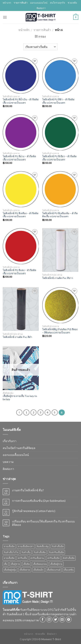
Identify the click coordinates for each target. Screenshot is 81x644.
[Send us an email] (62, 619)
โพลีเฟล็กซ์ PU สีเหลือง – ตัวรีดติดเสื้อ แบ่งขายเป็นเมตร (21, 215)
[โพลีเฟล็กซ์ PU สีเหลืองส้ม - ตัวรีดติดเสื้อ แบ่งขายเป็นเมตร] (60, 189)
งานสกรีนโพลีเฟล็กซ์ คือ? (28, 490)
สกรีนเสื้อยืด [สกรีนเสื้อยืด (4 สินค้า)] (53, 558)
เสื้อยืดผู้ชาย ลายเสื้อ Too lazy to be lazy (20, 398)
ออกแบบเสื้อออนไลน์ (16, 455)
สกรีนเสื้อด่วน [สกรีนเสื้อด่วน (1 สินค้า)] (37, 558)
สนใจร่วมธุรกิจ (58, 3)
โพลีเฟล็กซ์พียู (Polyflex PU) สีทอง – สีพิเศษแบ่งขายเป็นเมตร (60, 331)
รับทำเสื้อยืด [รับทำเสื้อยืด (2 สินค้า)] (58, 546)
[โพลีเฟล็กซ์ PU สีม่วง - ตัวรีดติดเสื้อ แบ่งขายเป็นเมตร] (21, 132)
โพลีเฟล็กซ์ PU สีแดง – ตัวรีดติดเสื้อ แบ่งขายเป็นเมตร (19, 272)
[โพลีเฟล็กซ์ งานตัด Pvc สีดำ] (21, 309)
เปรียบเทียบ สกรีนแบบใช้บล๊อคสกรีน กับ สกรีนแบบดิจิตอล (43, 523)
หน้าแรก (7, 3)
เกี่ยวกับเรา (10, 441)
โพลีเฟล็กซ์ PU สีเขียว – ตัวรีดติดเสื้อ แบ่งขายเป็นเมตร (59, 158)
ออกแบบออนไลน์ (39, 3)
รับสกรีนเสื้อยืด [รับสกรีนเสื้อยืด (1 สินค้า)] (56, 552)
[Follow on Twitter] (56, 619)
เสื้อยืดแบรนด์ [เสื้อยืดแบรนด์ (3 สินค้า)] (54, 570)
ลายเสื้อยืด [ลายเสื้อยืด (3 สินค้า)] (9, 558)
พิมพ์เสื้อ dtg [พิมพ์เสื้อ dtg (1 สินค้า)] (43, 546)
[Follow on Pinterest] (69, 619)
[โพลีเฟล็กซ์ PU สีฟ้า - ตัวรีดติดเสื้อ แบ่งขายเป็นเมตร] (60, 76)
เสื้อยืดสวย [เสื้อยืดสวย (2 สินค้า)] (25, 570)
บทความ (8, 462)
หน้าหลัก (24, 30)
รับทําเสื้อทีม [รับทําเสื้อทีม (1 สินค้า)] (40, 552)
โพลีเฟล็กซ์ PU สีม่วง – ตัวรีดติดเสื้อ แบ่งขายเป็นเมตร (19, 158)
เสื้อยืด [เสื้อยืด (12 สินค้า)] (27, 564)
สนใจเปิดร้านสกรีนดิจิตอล (19, 448)
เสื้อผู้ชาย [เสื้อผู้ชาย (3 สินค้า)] (15, 564)
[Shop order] (40, 47)
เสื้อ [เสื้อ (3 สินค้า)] (6, 564)
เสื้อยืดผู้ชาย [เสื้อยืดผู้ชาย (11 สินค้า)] (56, 564)
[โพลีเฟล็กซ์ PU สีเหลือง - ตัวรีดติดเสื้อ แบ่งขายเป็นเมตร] (21, 189)
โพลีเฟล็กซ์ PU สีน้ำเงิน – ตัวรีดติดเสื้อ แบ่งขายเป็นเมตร (21, 101)
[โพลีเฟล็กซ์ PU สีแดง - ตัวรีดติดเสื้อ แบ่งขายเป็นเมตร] (21, 246)
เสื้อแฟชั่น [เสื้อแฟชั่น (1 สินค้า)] (69, 570)
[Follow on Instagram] (49, 619)
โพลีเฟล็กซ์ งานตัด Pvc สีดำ (17, 337)
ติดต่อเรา (41, 8)
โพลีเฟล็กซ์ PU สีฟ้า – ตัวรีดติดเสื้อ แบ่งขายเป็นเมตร (58, 101)
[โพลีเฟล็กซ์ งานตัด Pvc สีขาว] (60, 250)
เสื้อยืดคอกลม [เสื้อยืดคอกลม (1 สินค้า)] (40, 564)
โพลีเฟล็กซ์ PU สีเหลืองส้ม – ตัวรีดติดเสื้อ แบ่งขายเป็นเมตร (60, 215)
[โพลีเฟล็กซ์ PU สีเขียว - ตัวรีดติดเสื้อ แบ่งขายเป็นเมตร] (60, 132)
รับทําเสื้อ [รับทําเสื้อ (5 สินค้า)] (26, 552)
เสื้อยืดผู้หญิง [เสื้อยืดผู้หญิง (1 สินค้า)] (10, 570)
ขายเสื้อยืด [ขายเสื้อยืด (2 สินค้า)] (9, 546)
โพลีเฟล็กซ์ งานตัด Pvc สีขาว (58, 278)
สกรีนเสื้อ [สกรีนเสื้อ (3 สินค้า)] (22, 558)
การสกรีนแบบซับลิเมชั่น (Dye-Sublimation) (39, 501)
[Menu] (5, 17)
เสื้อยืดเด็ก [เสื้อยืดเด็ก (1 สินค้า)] (38, 570)
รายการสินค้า (21, 3)
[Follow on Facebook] (43, 619)
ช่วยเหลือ (72, 3)
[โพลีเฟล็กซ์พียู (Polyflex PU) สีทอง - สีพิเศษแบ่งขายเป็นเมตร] (60, 305)
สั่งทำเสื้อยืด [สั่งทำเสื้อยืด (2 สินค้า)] (69, 558)
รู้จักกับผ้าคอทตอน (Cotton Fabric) (34, 511)
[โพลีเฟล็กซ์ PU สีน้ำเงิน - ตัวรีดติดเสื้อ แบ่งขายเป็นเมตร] (21, 76)
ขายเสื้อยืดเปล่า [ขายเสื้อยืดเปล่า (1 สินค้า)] (26, 546)
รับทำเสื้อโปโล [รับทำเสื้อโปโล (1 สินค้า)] (11, 552)
